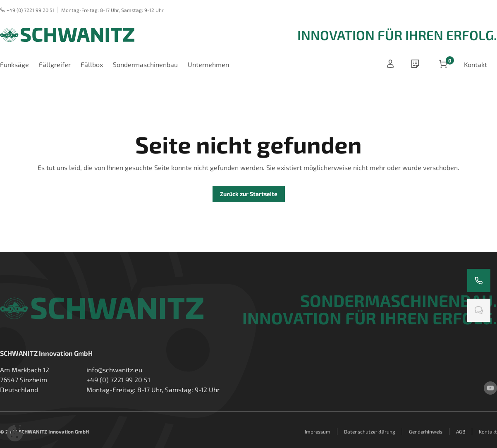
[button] (15, 433)
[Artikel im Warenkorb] (443, 65)
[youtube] (490, 388)
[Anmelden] (390, 65)
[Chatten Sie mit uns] (479, 310)
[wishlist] (417, 65)
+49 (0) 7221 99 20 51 (27, 10)
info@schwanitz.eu (114, 370)
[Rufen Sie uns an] (479, 280)
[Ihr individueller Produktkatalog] (417, 65)
